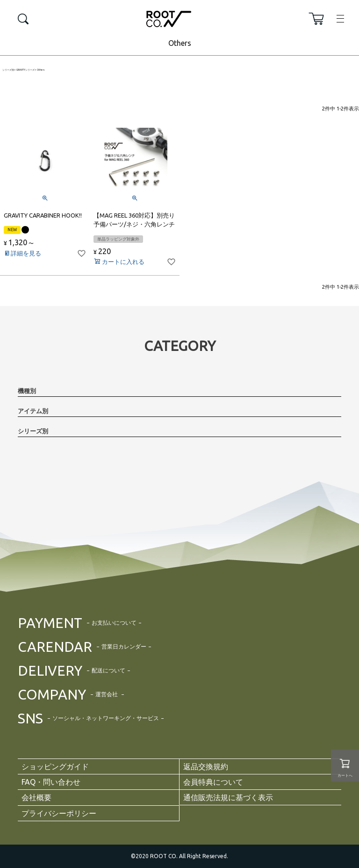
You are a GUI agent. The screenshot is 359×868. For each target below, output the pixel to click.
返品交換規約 (206, 766)
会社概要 (36, 797)
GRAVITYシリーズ (25, 70)
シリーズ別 (8, 70)
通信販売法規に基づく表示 (228, 797)
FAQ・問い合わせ (51, 782)
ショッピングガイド (55, 766)
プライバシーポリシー (59, 813)
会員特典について (213, 782)
